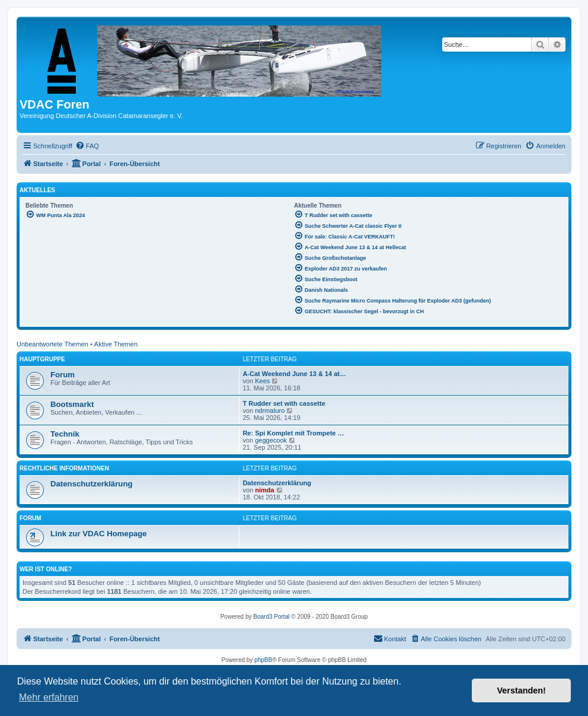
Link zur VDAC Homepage (99, 534)
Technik (65, 434)
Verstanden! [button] (522, 690)
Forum (63, 375)
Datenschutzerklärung (92, 484)
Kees (262, 381)
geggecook (271, 440)
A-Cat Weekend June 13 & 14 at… (294, 374)
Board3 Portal (271, 617)
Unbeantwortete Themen (52, 344)
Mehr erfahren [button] (49, 697)
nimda (264, 490)
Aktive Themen (116, 344)
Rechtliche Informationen (64, 468)
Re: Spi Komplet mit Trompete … (293, 433)
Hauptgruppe (42, 359)
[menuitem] (87, 146)
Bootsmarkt (72, 404)
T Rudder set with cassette (284, 403)
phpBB (263, 660)
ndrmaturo (270, 410)
